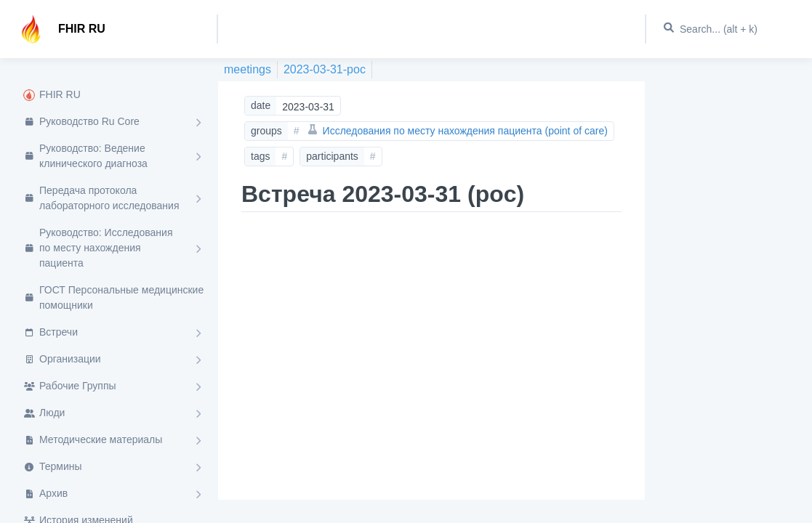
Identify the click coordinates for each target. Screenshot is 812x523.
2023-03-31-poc (325, 69)
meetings (248, 69)
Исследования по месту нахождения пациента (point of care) (458, 130)
